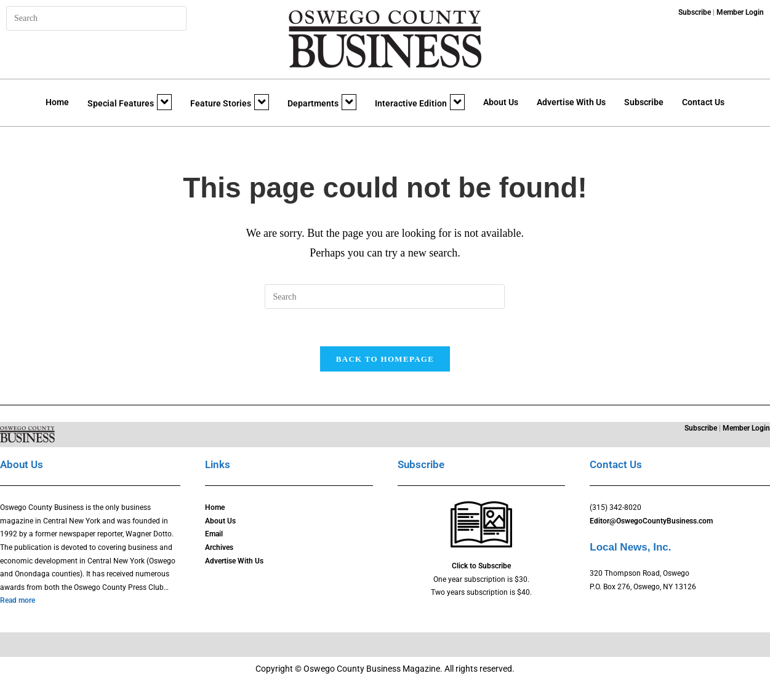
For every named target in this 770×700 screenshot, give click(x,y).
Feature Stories (230, 102)
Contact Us (703, 102)
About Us (501, 102)
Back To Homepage (385, 359)
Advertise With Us (571, 102)
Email (214, 535)
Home (57, 102)
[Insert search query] (96, 18)
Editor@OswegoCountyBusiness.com (651, 522)
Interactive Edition (420, 102)
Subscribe (644, 102)
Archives (219, 548)
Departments (322, 102)
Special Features (130, 102)
